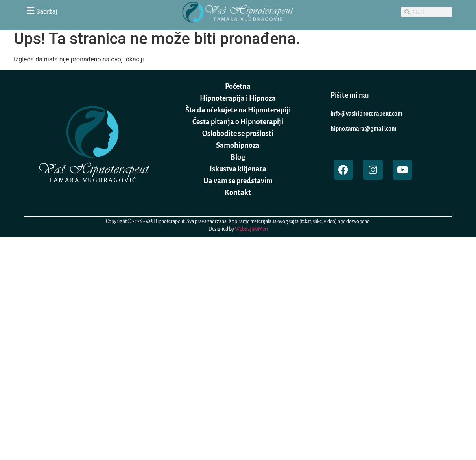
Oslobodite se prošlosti (238, 134)
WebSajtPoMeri (251, 229)
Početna (238, 86)
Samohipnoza (238, 145)
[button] (92, 10)
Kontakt (238, 193)
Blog (238, 157)
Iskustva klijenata (238, 169)
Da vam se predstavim (238, 181)
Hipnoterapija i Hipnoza (238, 98)
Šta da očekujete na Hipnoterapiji (238, 110)
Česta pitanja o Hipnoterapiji (238, 122)
